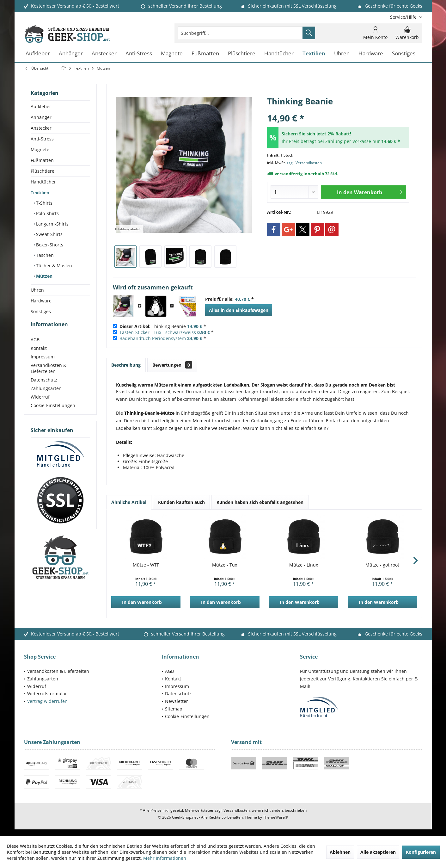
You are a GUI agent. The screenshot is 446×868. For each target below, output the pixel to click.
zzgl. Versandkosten (304, 163)
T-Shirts (44, 203)
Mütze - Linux (304, 565)
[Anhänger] (71, 54)
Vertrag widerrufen (47, 701)
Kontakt (39, 360)
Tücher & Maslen (53, 266)
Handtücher (43, 182)
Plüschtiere (43, 171)
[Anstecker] (104, 54)
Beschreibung (126, 365)
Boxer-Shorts (49, 245)
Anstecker (41, 128)
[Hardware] (371, 54)
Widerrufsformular (47, 694)
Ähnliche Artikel (129, 502)
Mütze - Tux (225, 565)
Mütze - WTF (146, 565)
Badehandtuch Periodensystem (153, 338)
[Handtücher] (279, 54)
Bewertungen (172, 365)
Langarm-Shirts (52, 224)
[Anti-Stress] (139, 54)
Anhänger (41, 117)
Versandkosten (237, 810)
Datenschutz (44, 391)
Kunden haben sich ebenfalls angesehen (260, 502)
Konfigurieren (421, 852)
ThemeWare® (275, 817)
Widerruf (40, 408)
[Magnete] (172, 54)
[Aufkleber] (38, 54)
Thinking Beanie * (163, 326)
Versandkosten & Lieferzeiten (49, 380)
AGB (35, 351)
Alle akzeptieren (378, 852)
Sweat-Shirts (49, 234)
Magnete (40, 149)
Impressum (43, 368)
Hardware (41, 301)
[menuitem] (404, 17)
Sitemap (174, 709)
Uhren (37, 290)
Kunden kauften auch (181, 502)
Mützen (44, 276)
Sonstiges (41, 311)
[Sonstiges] (404, 54)
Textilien (40, 192)
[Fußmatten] (205, 54)
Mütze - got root (382, 565)
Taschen (44, 255)
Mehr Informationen (165, 858)
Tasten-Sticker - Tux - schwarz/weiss (158, 332)
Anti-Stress (42, 139)
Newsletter (177, 701)
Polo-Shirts (47, 213)
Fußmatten (42, 160)
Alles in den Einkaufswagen (239, 310)
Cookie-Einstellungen (53, 417)
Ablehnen (340, 852)
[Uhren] (342, 54)
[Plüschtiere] (242, 54)
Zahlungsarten (46, 400)
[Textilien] (314, 54)
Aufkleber (41, 106)
